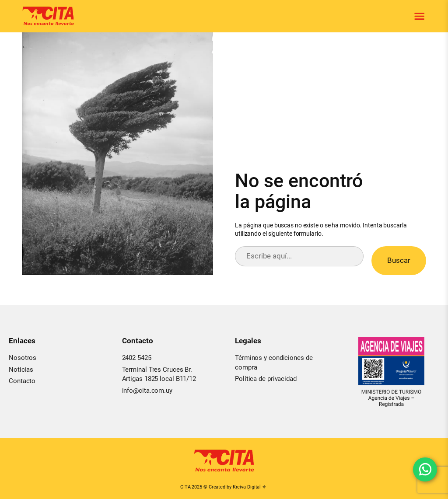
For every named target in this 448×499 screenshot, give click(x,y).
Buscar (399, 260)
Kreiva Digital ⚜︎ (250, 487)
